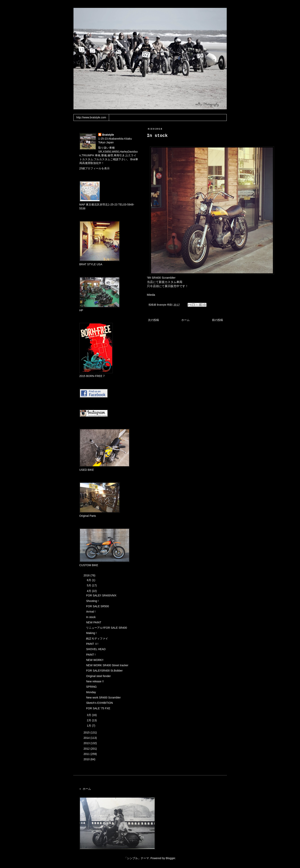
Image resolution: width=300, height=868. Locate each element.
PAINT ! (91, 655)
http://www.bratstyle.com (91, 117)
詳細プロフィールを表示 (94, 168)
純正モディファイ (97, 639)
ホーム (185, 320)
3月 (89, 715)
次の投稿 (153, 320)
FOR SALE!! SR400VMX (101, 595)
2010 (87, 759)
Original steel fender (98, 676)
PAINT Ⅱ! (92, 644)
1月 (89, 726)
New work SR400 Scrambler (103, 698)
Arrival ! (91, 612)
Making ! (91, 633)
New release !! (95, 681)
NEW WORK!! (95, 660)
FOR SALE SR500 (97, 606)
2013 (87, 743)
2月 (89, 720)
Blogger (170, 858)
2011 (87, 754)
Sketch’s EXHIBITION (99, 703)
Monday (91, 692)
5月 (89, 585)
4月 (89, 591)
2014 (87, 738)
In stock (91, 617)
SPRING (91, 687)
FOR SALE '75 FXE (98, 708)
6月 (89, 580)
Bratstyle (108, 135)
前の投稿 (217, 320)
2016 (87, 575)
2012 (87, 749)
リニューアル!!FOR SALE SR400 (106, 628)
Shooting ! (92, 601)
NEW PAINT (94, 622)
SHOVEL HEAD (96, 649)
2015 (87, 733)
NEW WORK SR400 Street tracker (107, 665)
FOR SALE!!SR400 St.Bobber (104, 671)
